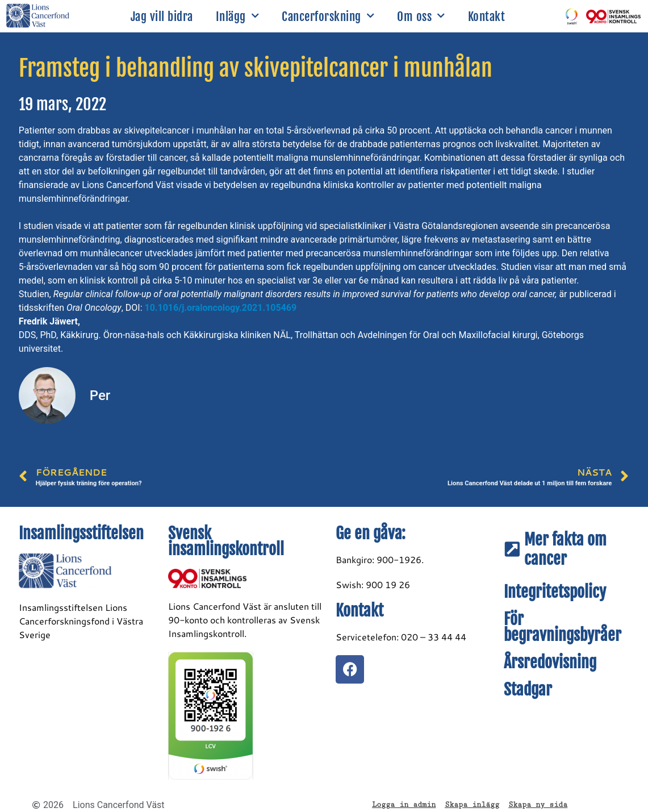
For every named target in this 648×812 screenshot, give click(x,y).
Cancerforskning (328, 16)
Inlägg (238, 16)
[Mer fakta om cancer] (512, 549)
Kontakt (487, 16)
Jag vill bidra (162, 16)
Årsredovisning (550, 662)
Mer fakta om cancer (565, 549)
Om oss (421, 16)
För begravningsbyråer (563, 627)
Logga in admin (404, 805)
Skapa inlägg (472, 805)
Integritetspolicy (555, 592)
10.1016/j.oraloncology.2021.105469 (221, 308)
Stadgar (528, 690)
